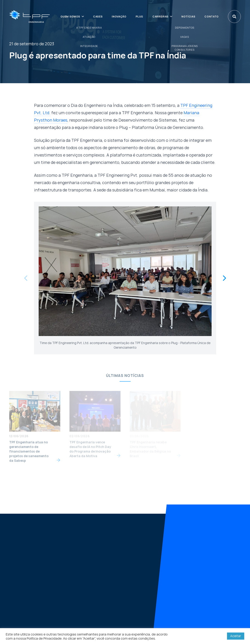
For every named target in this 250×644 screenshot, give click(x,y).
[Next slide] (224, 278)
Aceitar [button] (236, 636)
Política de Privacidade (44, 638)
